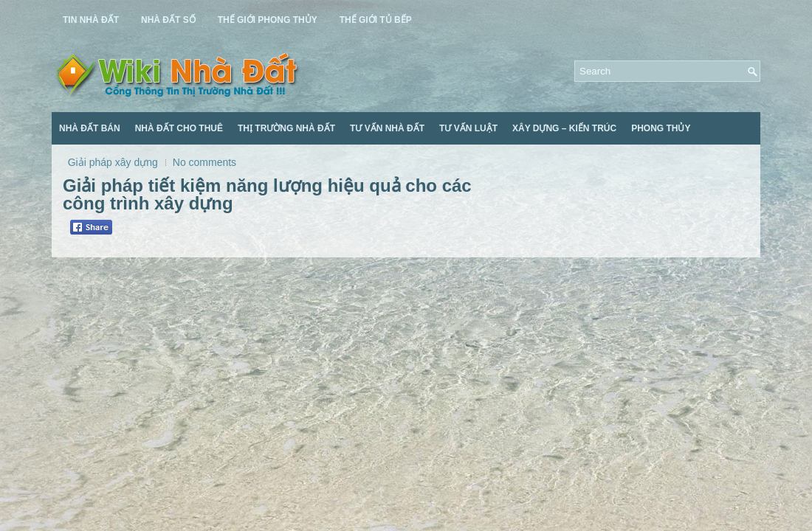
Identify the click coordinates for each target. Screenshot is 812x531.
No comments (204, 162)
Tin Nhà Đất (91, 20)
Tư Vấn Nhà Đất (387, 128)
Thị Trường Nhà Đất (286, 128)
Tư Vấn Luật (468, 128)
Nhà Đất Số (168, 20)
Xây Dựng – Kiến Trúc (564, 128)
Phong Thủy (661, 128)
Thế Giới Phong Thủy (268, 20)
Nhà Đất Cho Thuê (179, 128)
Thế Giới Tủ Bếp (376, 20)
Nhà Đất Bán (90, 128)
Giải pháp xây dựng (113, 162)
